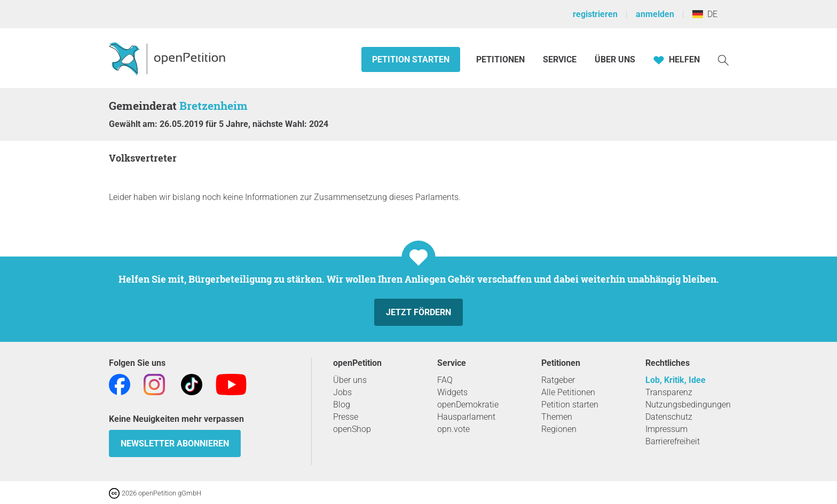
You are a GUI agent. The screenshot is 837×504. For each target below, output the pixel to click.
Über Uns (615, 59)
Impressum (666, 429)
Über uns (350, 380)
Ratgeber (558, 380)
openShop (352, 429)
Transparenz (669, 392)
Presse (346, 417)
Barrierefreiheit (673, 441)
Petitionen (502, 59)
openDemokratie (468, 405)
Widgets (452, 392)
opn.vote (453, 429)
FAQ (445, 380)
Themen (557, 417)
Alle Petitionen (568, 392)
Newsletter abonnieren (175, 443)
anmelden (655, 14)
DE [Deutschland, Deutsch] (705, 14)
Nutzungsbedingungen (688, 405)
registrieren (595, 14)
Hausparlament (466, 417)
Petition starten (411, 59)
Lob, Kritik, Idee (676, 380)
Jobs (342, 392)
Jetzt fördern (418, 312)
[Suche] (723, 59)
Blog (342, 405)
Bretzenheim (214, 106)
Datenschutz (669, 417)
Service (560, 59)
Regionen (559, 429)
